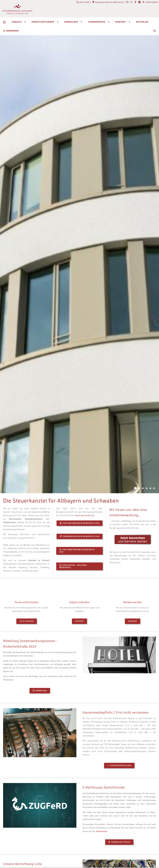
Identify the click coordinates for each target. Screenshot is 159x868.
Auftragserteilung (119, 766)
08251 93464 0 (84, 2)
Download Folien (119, 842)
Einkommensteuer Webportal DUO (79, 536)
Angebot (133, 621)
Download (40, 691)
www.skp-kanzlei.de (85, 515)
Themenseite (101, 831)
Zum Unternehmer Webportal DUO (79, 523)
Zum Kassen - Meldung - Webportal (74, 566)
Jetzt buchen (27, 621)
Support (79, 621)
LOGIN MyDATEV (150, 2)
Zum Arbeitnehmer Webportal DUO (77, 551)
